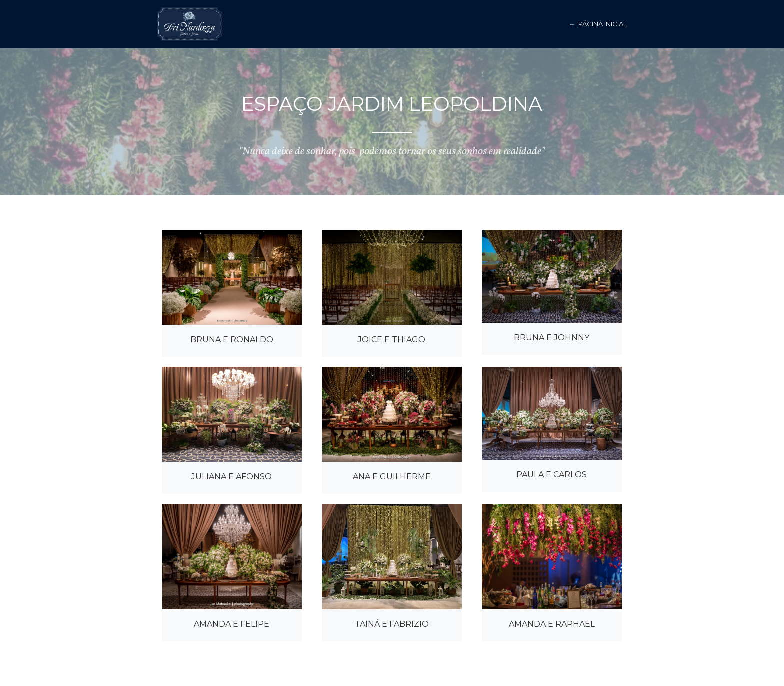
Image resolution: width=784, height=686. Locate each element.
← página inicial (598, 24)
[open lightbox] (232, 277)
